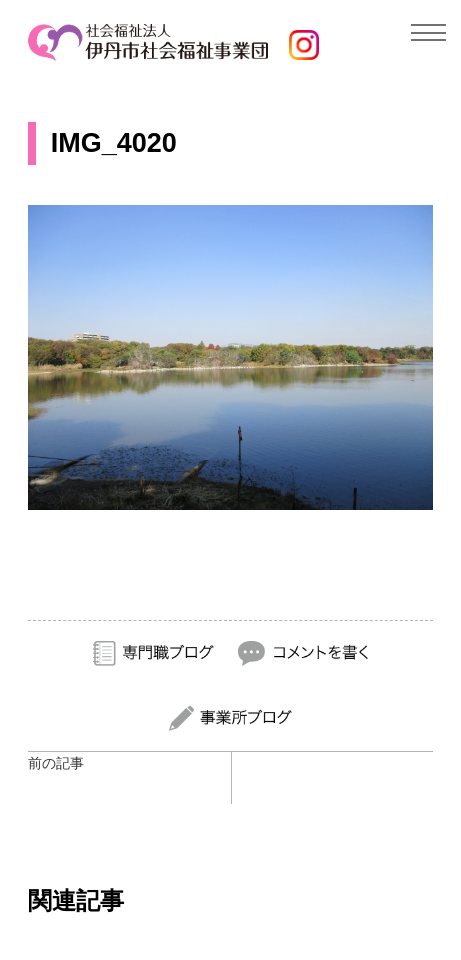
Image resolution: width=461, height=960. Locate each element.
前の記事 (56, 763)
